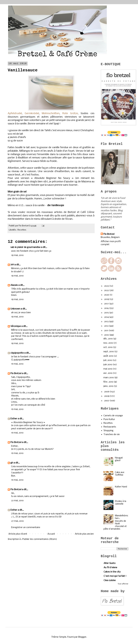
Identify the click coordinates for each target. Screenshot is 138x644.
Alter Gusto (110, 563)
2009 (107, 392)
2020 (107, 295)
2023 (107, 286)
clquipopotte (17, 353)
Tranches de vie (112, 434)
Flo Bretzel (16, 373)
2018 (107, 299)
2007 (107, 401)
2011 (107, 331)
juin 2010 (108, 365)
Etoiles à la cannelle (121, 503)
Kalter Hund (121, 487)
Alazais (14, 285)
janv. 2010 (109, 386)
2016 (107, 308)
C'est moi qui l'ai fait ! (115, 576)
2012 (107, 326)
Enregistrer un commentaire (26, 527)
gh (12, 463)
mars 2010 (109, 378)
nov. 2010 (108, 343)
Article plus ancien (84, 534)
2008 (107, 396)
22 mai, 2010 (17, 501)
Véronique (16, 326)
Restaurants (110, 427)
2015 (107, 313)
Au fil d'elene (110, 568)
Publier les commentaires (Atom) (40, 539)
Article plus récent (18, 534)
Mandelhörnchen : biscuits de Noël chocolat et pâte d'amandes (116, 522)
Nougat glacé (119, 459)
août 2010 (109, 356)
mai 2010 (108, 369)
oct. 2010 (108, 347)
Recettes (22, 230)
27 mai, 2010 (17, 521)
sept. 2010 (109, 352)
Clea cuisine (110, 580)
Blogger (82, 637)
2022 (107, 290)
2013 (107, 322)
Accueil (51, 534)
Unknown (15, 309)
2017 (107, 304)
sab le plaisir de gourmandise (25, 247)
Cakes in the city (112, 572)
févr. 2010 (109, 382)
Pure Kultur (109, 419)
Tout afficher (123, 584)
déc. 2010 (108, 339)
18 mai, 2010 (17, 255)
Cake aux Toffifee (120, 474)
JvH (12, 265)
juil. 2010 (108, 360)
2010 (107, 335)
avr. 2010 (108, 373)
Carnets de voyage (113, 416)
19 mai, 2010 (17, 364)
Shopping (108, 431)
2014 (107, 317)
